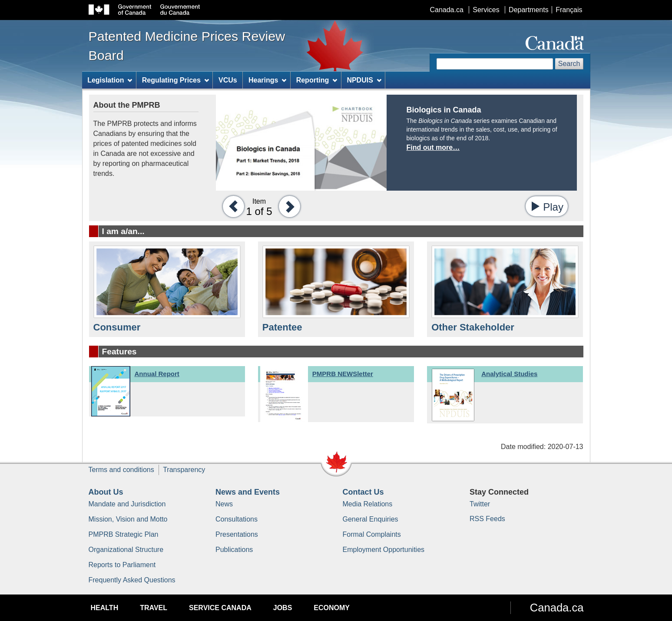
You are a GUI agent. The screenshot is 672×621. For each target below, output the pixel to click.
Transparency (184, 470)
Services (486, 10)
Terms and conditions (121, 470)
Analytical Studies (509, 374)
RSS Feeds (487, 519)
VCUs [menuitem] (228, 80)
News (224, 504)
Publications (234, 550)
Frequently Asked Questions (132, 580)
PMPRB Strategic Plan (124, 534)
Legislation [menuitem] (110, 80)
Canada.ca (446, 10)
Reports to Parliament (122, 565)
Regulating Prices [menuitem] (175, 80)
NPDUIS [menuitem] (364, 80)
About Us (106, 492)
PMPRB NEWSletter (343, 374)
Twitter (480, 504)
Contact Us (363, 492)
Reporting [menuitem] (317, 80)
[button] (231, 206)
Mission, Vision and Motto (128, 519)
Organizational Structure (126, 550)
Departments (529, 10)
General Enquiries (371, 519)
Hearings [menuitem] (267, 80)
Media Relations (368, 504)
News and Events (248, 492)
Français (569, 10)
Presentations (237, 534)
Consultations (237, 519)
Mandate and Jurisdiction (127, 504)
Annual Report (157, 374)
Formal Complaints (372, 534)
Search (569, 64)
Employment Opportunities (384, 550)
